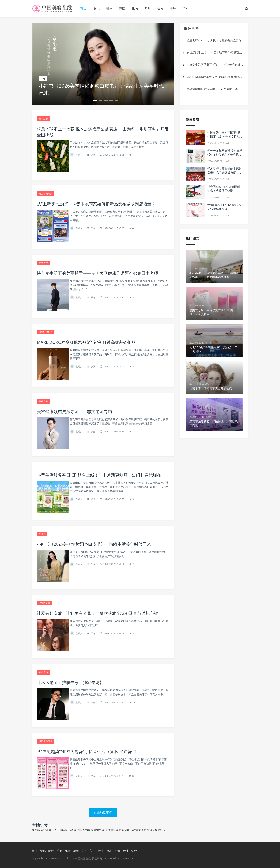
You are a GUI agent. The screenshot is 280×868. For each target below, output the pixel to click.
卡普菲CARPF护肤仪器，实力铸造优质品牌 (225, 207)
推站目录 (124, 830)
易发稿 (36, 830)
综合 (93, 155)
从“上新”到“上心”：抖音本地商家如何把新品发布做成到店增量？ (215, 52)
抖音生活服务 (46, 741)
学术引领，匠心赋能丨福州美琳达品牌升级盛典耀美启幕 (225, 173)
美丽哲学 (43, 263)
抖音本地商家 (46, 194)
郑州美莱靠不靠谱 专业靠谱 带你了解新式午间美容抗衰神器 (225, 154)
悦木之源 (43, 119)
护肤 (122, 8)
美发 (161, 8)
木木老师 (43, 672)
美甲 (173, 8)
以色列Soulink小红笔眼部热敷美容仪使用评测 (224, 189)
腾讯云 (162, 830)
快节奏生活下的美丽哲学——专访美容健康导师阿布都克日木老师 (215, 64)
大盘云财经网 (60, 830)
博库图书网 (84, 830)
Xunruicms (127, 858)
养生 (186, 8)
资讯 (96, 8)
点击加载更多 (103, 812)
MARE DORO (45, 332)
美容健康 (43, 401)
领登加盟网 (98, 830)
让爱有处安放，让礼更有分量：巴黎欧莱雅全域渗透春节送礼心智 (97, 613)
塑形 (148, 8)
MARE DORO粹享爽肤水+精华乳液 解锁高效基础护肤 (215, 77)
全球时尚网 (112, 830)
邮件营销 (152, 830)
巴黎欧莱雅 (44, 603)
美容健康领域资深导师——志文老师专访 (212, 89)
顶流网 (72, 830)
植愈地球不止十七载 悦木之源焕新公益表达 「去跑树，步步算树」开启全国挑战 (215, 40)
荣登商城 (46, 830)
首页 (83, 8)
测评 (109, 8)
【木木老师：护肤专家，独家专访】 (70, 682)
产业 (93, 564)
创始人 (79, 155)
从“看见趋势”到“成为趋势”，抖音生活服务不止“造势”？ (87, 751)
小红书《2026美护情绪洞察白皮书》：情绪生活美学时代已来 (101, 89)
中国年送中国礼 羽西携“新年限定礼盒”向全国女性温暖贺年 (224, 136)
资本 (109, 851)
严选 (93, 228)
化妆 (135, 8)
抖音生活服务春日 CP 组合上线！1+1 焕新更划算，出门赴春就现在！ (101, 475)
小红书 (42, 534)
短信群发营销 (138, 830)
